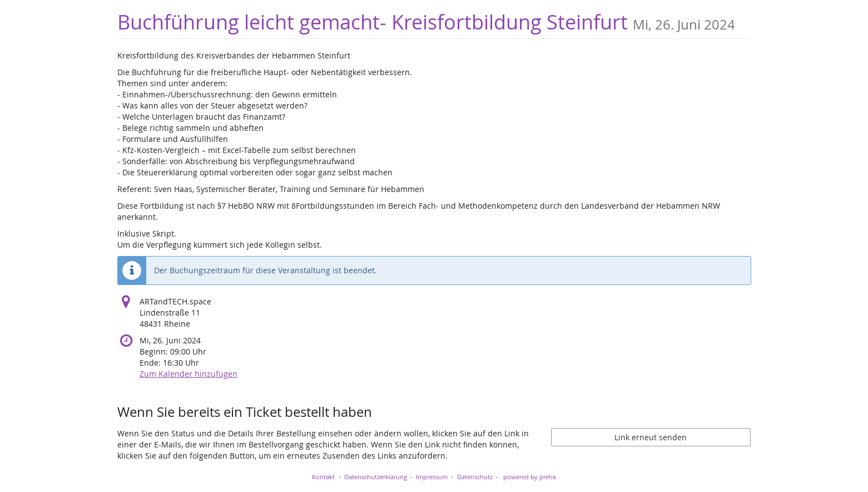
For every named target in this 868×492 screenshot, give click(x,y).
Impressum (432, 477)
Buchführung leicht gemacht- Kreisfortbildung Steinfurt (426, 22)
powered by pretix (530, 477)
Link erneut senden (651, 437)
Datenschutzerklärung (376, 477)
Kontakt (323, 477)
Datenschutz (475, 477)
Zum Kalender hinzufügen (189, 374)
